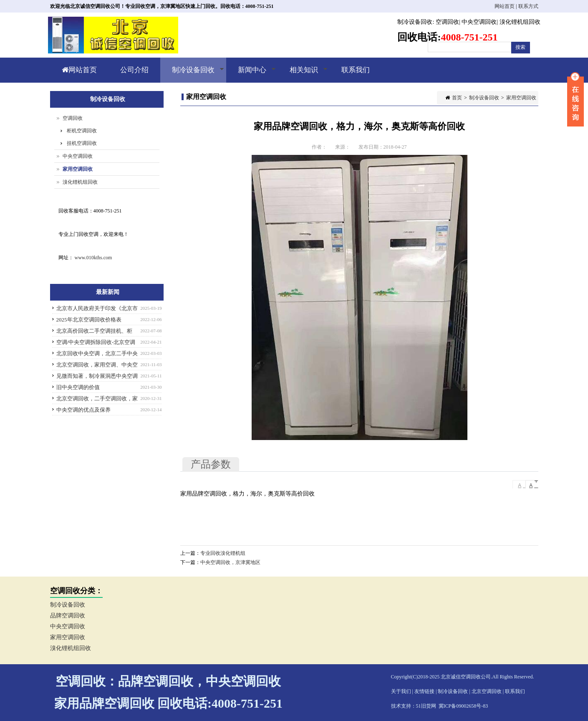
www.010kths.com (93, 258)
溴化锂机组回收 (520, 22)
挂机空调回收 (82, 143)
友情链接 (424, 691)
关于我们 (401, 691)
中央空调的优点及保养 (83, 410)
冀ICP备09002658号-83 (463, 706)
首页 (457, 98)
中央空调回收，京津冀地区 (230, 562)
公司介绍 (134, 70)
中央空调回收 (479, 22)
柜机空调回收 (82, 131)
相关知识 (303, 74)
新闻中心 (251, 74)
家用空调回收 (521, 98)
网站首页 (505, 6)
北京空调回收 (487, 691)
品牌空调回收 (68, 616)
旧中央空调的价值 (78, 387)
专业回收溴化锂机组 (223, 553)
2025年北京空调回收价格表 (89, 320)
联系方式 (528, 6)
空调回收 (447, 22)
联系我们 (356, 70)
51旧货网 (426, 706)
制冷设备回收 (415, 22)
